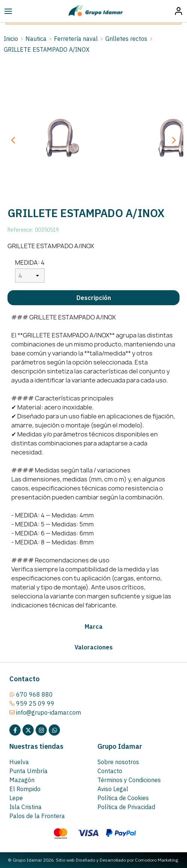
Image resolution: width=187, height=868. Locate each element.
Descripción (94, 298)
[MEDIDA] (30, 276)
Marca (94, 627)
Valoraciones (94, 647)
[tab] (93, 298)
